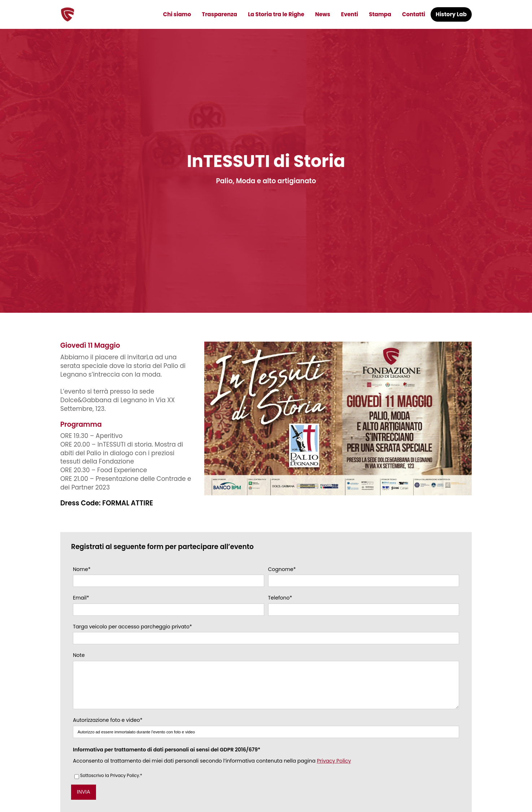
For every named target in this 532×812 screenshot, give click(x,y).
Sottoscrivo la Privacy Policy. (111, 787)
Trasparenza (219, 14)
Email (81, 598)
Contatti (414, 14)
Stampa (380, 14)
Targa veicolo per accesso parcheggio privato (132, 627)
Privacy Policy (334, 772)
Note (79, 655)
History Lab (451, 14)
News (323, 14)
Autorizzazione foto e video (108, 731)
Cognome (282, 570)
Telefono (280, 598)
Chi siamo (177, 14)
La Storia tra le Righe (276, 14)
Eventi (350, 14)
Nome (82, 570)
